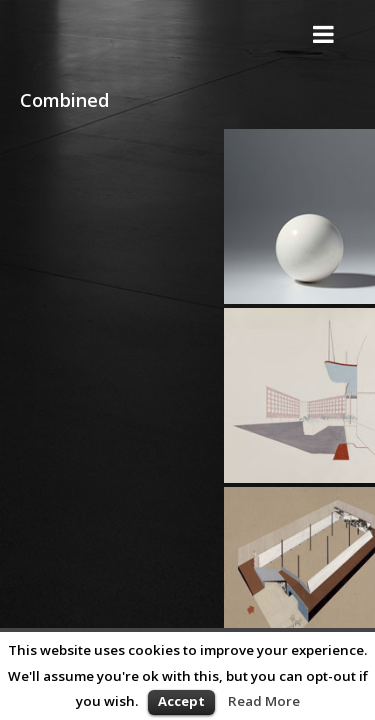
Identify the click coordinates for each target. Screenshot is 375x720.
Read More (264, 701)
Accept (181, 701)
